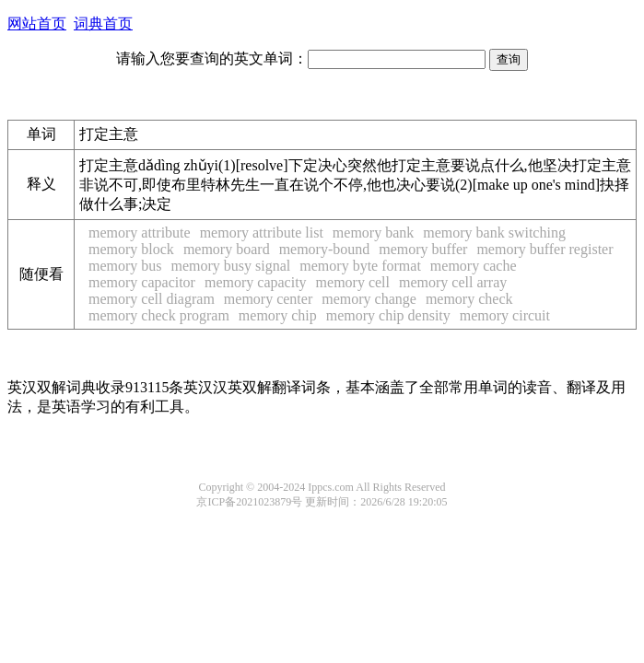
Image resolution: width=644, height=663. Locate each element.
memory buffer (423, 249)
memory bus (125, 266)
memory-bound (325, 249)
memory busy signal (231, 266)
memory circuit (505, 315)
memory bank (373, 233)
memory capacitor (142, 282)
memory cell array (453, 282)
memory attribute (140, 233)
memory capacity (256, 282)
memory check (469, 299)
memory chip (278, 315)
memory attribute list (262, 233)
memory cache (474, 266)
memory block (131, 249)
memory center (268, 299)
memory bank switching (494, 233)
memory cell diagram (152, 299)
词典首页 (103, 23)
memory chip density (388, 315)
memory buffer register (544, 249)
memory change (369, 299)
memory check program (159, 315)
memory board (227, 249)
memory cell (353, 282)
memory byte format (360, 266)
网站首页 (37, 23)
